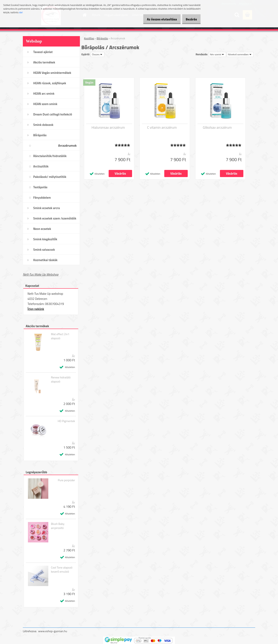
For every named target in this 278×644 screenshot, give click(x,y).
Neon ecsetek (42, 229)
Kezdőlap (89, 38)
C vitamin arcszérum (162, 127)
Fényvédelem (42, 198)
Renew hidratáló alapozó (61, 379)
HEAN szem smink (45, 104)
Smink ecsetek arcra (46, 208)
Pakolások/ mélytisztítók (50, 177)
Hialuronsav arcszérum (108, 127)
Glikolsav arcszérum (217, 127)
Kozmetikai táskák (45, 260)
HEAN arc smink (44, 94)
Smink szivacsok (44, 250)
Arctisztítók (41, 166)
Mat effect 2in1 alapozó (60, 336)
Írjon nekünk (36, 309)
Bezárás (190, 19)
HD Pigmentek (66, 421)
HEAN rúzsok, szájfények (50, 83)
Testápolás (40, 187)
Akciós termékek (44, 62)
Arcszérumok (67, 145)
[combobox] (217, 54)
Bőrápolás (40, 135)
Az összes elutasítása (157, 19)
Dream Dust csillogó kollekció (53, 114)
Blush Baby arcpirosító (58, 526)
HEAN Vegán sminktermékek (52, 73)
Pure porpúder (66, 480)
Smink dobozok (43, 125)
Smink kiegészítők (45, 239)
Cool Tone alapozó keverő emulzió (62, 570)
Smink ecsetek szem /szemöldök (55, 218)
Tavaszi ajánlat (43, 52)
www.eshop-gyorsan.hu (53, 631)
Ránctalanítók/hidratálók (50, 156)
